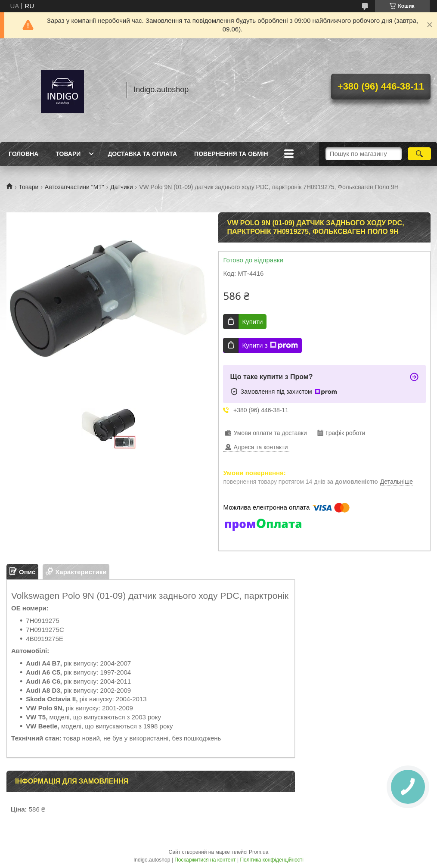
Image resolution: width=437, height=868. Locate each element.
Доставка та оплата (142, 154)
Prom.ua (259, 852)
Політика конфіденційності (272, 860)
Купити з (270, 345)
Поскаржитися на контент (205, 860)
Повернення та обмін (231, 154)
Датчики (121, 187)
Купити (252, 322)
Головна (23, 154)
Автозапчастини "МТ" (74, 187)
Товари (68, 154)
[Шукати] (420, 154)
